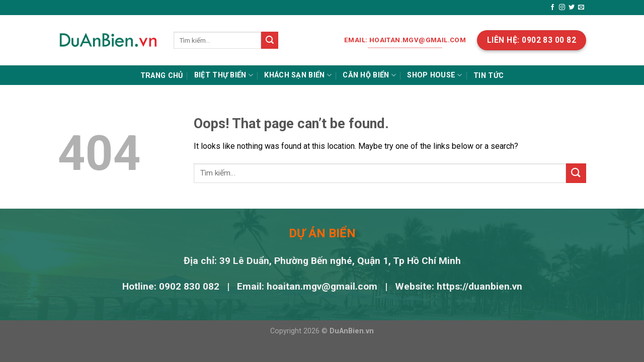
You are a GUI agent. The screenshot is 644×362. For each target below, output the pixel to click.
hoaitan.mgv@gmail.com (322, 286)
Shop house (434, 75)
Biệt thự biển (224, 75)
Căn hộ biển (369, 75)
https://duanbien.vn (479, 286)
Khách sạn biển (298, 75)
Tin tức (489, 76)
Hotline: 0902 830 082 (172, 286)
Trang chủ (162, 76)
